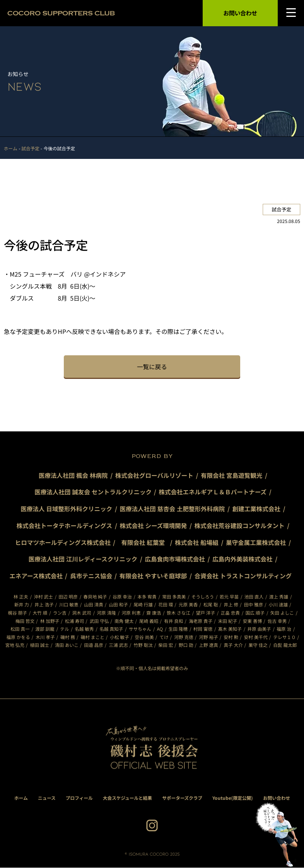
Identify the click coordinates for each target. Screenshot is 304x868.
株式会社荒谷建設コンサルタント (239, 525)
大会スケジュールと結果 (127, 798)
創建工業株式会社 (256, 509)
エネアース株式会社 (36, 576)
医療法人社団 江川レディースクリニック (83, 559)
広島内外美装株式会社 (242, 559)
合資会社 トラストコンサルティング (243, 576)
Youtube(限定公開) (233, 798)
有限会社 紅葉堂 (146, 542)
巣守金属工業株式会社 (256, 542)
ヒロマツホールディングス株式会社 (63, 542)
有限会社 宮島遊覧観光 (232, 475)
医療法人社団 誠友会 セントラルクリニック (93, 492)
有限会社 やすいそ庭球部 (154, 576)
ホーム (21, 798)
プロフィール (79, 798)
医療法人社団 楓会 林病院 (73, 475)
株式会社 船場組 (197, 542)
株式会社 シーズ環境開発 (153, 525)
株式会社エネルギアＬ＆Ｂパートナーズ (213, 492)
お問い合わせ (240, 13)
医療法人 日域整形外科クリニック (66, 509)
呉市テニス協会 (91, 576)
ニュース (47, 798)
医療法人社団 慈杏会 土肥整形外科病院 (172, 509)
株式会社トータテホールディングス (64, 525)
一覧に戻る (152, 367)
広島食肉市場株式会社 (175, 559)
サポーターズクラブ (182, 798)
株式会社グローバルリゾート (154, 475)
